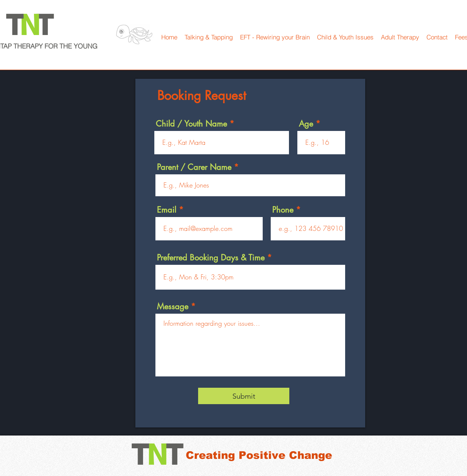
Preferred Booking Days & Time (211, 258)
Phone (283, 210)
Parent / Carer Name (194, 167)
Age (306, 124)
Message (173, 306)
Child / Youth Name (191, 124)
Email (167, 210)
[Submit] (244, 396)
